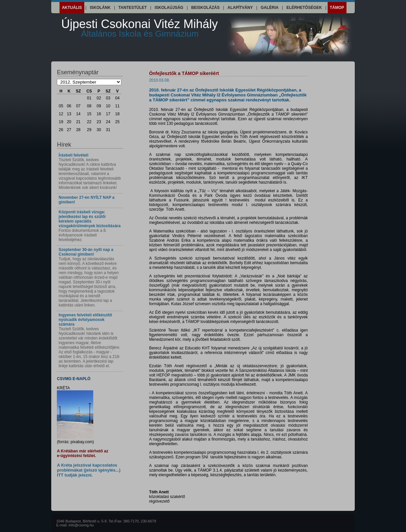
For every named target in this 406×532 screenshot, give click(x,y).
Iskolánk (100, 8)
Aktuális (72, 8)
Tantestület (133, 8)
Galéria (270, 8)
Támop (337, 8)
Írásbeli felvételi (73, 155)
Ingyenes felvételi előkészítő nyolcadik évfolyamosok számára (85, 320)
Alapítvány (240, 8)
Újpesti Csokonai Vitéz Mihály (140, 28)
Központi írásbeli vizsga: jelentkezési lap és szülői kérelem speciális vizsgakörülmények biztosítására (89, 219)
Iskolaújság (169, 8)
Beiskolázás (205, 8)
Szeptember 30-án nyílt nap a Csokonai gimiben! (86, 252)
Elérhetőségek (304, 8)
